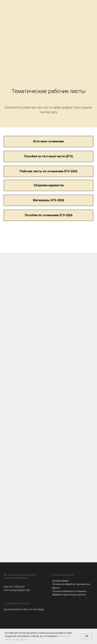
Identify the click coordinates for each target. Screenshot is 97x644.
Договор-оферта (60, 581)
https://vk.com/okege (33, 609)
